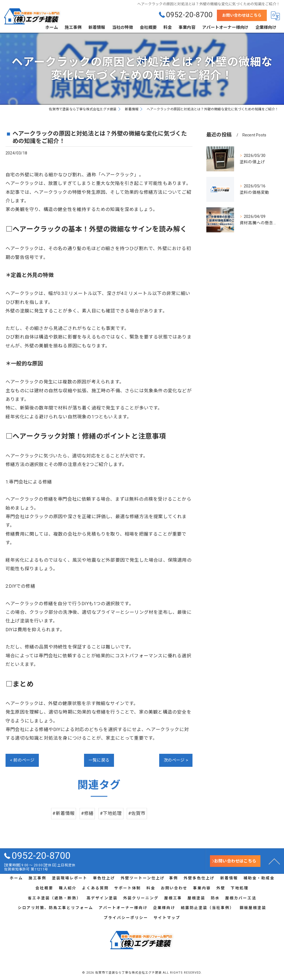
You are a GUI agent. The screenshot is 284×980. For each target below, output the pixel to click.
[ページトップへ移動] (274, 861)
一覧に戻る (99, 760)
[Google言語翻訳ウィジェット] (275, 16)
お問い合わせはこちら (242, 15)
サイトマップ (167, 918)
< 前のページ (22, 760)
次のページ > (176, 760)
